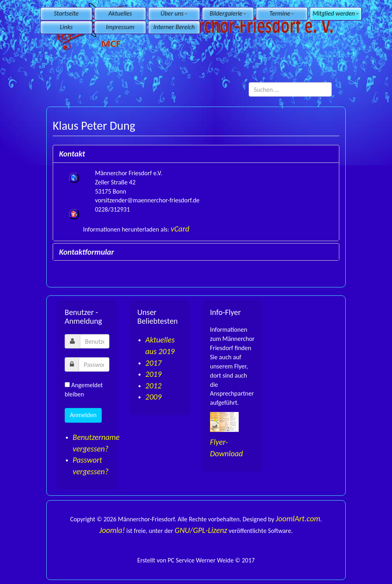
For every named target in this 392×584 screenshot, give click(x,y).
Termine (282, 13)
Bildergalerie (228, 13)
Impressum (120, 27)
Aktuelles (120, 13)
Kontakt (72, 154)
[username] (95, 341)
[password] (94, 364)
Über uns (174, 13)
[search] (290, 89)
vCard (180, 229)
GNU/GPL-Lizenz (201, 530)
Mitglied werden (336, 13)
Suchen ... (249, 82)
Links (66, 27)
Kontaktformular (86, 252)
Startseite (66, 13)
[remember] (67, 385)
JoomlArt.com (298, 519)
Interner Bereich (174, 27)
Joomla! (112, 530)
